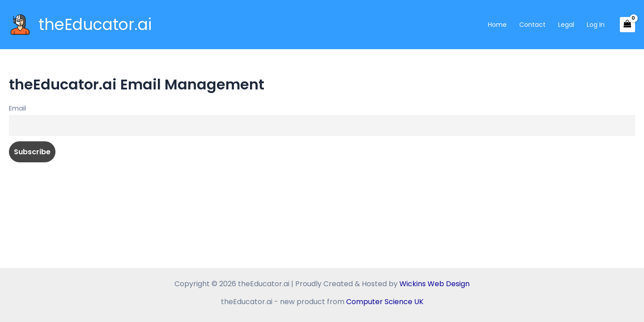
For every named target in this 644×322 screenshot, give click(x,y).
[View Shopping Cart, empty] (627, 25)
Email (17, 108)
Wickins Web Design (434, 284)
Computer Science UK (385, 302)
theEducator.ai (95, 24)
